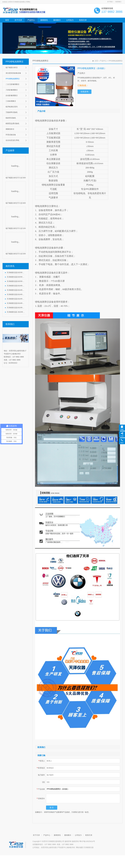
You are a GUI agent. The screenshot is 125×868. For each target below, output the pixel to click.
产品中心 (31, 20)
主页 (96, 61)
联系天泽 (83, 20)
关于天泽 (18, 20)
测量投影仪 (10, 129)
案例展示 (57, 20)
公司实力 (70, 20)
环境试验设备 (11, 135)
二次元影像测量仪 (12, 84)
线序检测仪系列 (12, 107)
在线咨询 (84, 92)
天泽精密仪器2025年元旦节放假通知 (16, 281)
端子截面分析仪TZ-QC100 (16, 228)
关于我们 (110, 2)
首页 (7, 20)
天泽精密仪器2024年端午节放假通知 (16, 290)
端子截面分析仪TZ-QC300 (16, 178)
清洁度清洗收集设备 (13, 73)
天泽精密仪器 (88, 847)
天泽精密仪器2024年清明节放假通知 (16, 299)
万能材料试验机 (12, 112)
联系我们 (118, 2)
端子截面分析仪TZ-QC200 (16, 254)
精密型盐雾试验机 (12, 123)
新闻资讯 (44, 20)
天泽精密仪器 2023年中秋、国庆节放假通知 (16, 312)
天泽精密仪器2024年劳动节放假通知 (16, 294)
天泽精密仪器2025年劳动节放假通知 (16, 273)
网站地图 (79, 847)
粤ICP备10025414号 (87, 841)
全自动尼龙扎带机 (12, 140)
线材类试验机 (11, 118)
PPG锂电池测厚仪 (14, 62)
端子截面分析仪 (12, 67)
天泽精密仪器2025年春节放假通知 (16, 277)
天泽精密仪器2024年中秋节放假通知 (16, 286)
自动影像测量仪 (12, 95)
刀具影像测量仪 (12, 90)
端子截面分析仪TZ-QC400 (16, 203)
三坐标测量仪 (11, 101)
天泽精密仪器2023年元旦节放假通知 (16, 308)
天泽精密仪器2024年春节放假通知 (16, 303)
